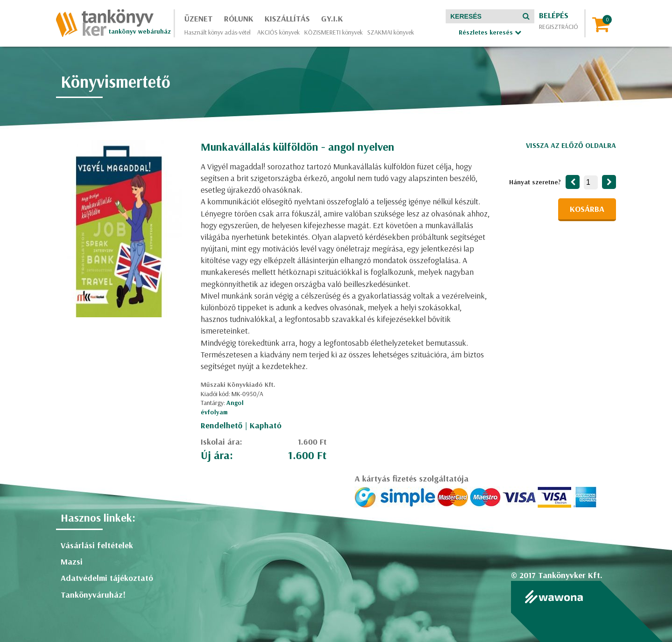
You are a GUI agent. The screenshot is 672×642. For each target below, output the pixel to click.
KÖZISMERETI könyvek (333, 32)
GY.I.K (332, 18)
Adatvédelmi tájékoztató (107, 578)
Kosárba (587, 209)
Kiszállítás (287, 18)
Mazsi (72, 562)
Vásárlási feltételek (97, 545)
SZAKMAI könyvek (391, 32)
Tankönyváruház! (93, 595)
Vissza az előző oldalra (571, 145)
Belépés (554, 15)
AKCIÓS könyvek (278, 32)
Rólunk (239, 18)
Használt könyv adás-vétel (217, 32)
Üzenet (199, 18)
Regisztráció (559, 27)
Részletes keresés (490, 32)
